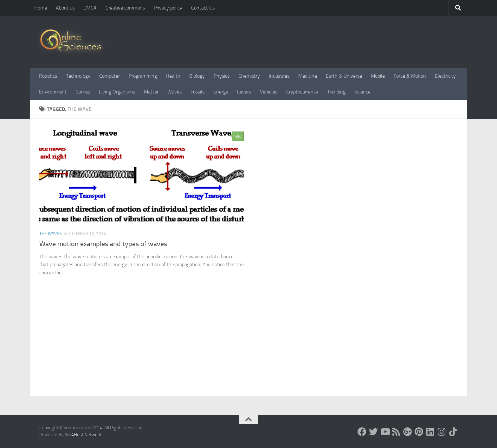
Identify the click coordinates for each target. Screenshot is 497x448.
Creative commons (125, 8)
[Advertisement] (248, 348)
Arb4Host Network (83, 435)
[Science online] (362, 432)
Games (83, 92)
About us (65, 8)
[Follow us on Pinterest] (419, 432)
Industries (279, 76)
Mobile (378, 76)
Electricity (445, 76)
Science (362, 92)
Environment (53, 92)
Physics (222, 76)
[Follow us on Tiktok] (453, 432)
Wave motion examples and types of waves (103, 244)
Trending (336, 92)
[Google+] (408, 432)
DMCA (90, 8)
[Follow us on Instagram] (442, 432)
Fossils (197, 92)
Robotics (48, 76)
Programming (143, 76)
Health (173, 76)
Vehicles (269, 92)
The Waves (51, 234)
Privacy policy (168, 8)
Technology (78, 76)
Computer (110, 76)
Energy (221, 92)
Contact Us (203, 8)
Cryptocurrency (302, 92)
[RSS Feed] (396, 432)
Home (41, 8)
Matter (151, 92)
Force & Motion (410, 76)
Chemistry (249, 76)
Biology (197, 76)
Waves (174, 92)
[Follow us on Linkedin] (430, 432)
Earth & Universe (344, 76)
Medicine (308, 76)
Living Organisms (117, 92)
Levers (244, 92)
